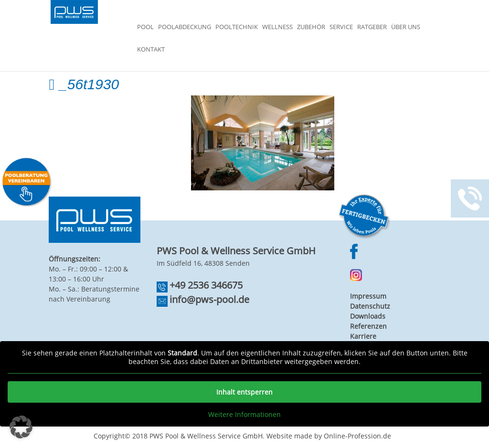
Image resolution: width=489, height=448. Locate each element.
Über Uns (406, 27)
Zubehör (311, 27)
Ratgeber (372, 27)
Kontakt (151, 50)
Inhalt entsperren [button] (244, 392)
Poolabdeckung (185, 27)
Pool (145, 27)
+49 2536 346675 (206, 285)
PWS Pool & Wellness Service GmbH (206, 436)
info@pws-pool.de (209, 299)
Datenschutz (370, 306)
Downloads (368, 316)
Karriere (363, 336)
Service (341, 27)
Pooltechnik (237, 27)
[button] (21, 427)
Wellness (277, 27)
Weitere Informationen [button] (244, 415)
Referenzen (368, 326)
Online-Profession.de (357, 436)
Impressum (368, 296)
